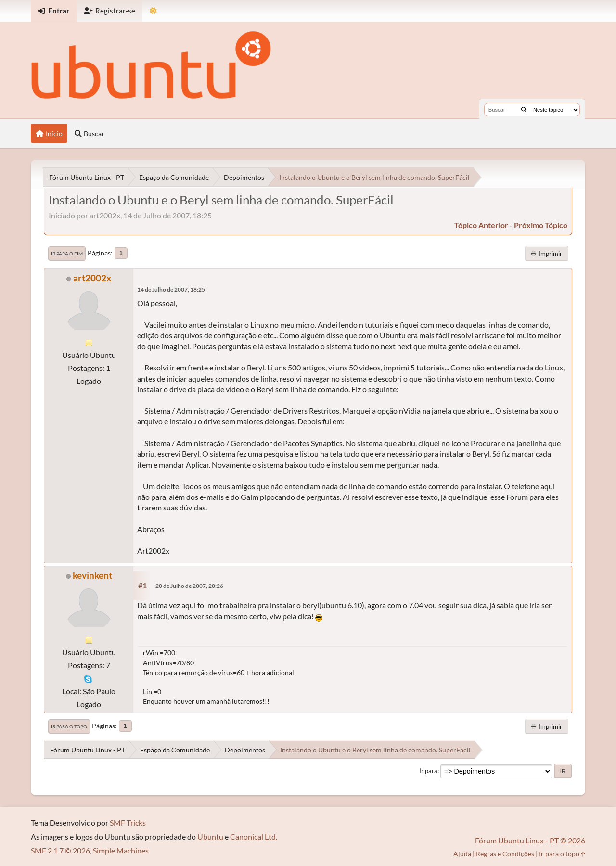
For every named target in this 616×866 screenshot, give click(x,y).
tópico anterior (481, 225)
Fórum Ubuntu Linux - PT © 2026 (530, 840)
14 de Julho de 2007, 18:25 (171, 289)
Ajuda (462, 854)
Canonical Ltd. (254, 836)
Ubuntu (210, 836)
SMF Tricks (128, 822)
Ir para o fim (67, 254)
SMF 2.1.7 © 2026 (60, 850)
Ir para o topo (69, 726)
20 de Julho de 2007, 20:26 (189, 586)
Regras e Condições (505, 854)
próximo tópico (541, 225)
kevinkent (92, 575)
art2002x (92, 278)
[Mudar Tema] (153, 11)
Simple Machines (121, 850)
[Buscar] (524, 110)
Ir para (428, 771)
